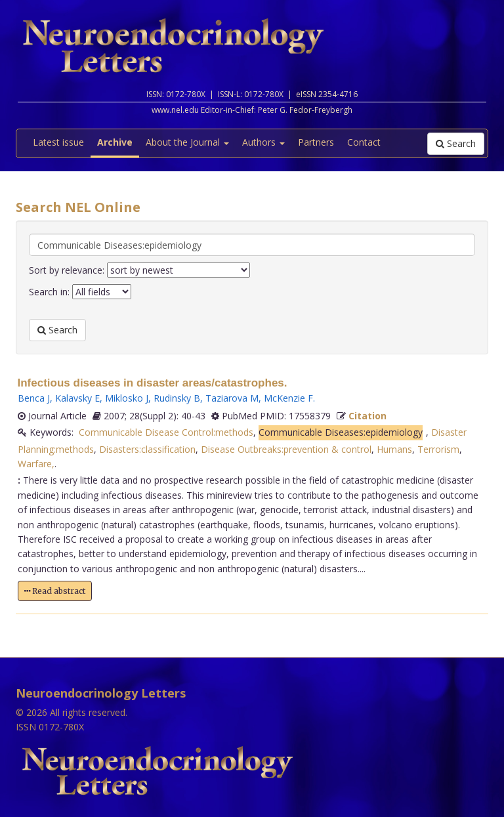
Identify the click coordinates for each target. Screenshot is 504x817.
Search (456, 143)
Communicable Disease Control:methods (166, 432)
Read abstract (55, 591)
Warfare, (36, 464)
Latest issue (58, 142)
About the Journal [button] (187, 142)
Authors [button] (263, 142)
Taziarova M (232, 398)
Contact (364, 142)
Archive (115, 142)
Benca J (34, 398)
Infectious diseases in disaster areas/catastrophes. (153, 383)
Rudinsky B (177, 398)
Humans (394, 449)
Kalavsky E (77, 398)
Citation (367, 416)
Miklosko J (127, 398)
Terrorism (438, 449)
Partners (316, 142)
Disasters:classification (147, 449)
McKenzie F (288, 398)
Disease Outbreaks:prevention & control (286, 449)
